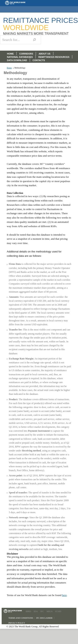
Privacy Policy (17, 623)
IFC (42, 611)
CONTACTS (39, 60)
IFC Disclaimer (44, 618)
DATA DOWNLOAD (17, 60)
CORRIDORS (26, 54)
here (64, 595)
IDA (36, 611)
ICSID (58, 611)
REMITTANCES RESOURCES (54, 57)
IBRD (28, 611)
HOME (10, 54)
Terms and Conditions (21, 618)
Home (9, 68)
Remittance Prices (41, 24)
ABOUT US (44, 54)
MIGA (50, 611)
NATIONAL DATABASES (20, 57)
